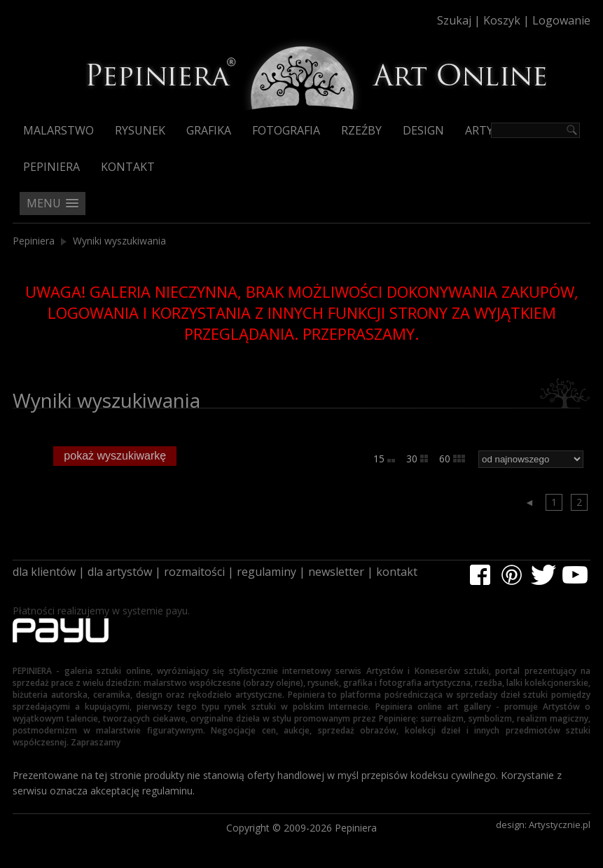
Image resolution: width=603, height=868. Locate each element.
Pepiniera (51, 167)
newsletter (336, 572)
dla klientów (44, 572)
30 (417, 459)
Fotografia (286, 130)
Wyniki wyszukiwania (119, 241)
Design (423, 130)
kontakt (397, 572)
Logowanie (561, 20)
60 (452, 459)
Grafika (209, 130)
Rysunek (140, 130)
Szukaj (454, 20)
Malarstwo (58, 130)
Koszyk (502, 20)
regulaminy (266, 572)
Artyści (487, 130)
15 (384, 459)
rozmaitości (194, 572)
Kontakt (128, 167)
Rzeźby (361, 130)
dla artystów (120, 572)
